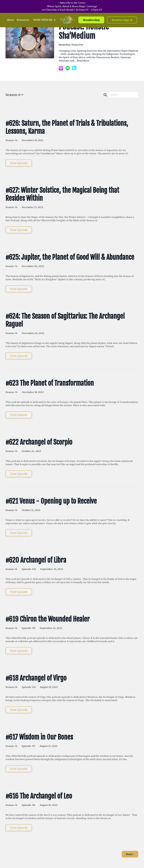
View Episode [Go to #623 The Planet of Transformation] (19, 416)
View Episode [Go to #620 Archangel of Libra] (19, 593)
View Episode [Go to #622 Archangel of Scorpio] (19, 475)
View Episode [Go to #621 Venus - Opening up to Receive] (19, 534)
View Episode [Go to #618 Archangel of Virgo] (19, 711)
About (11, 22)
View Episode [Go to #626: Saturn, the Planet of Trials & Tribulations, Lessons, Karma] (19, 164)
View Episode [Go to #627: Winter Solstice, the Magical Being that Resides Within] (19, 231)
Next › (130, 855)
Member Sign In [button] (122, 22)
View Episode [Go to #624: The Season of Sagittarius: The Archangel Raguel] (19, 357)
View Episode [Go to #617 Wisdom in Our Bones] (19, 769)
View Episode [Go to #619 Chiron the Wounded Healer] (19, 652)
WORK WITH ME (46, 22)
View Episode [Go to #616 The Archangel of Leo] (19, 828)
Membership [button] (91, 22)
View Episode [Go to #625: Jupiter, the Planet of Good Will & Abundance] (19, 290)
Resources (23, 22)
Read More (83, 61)
